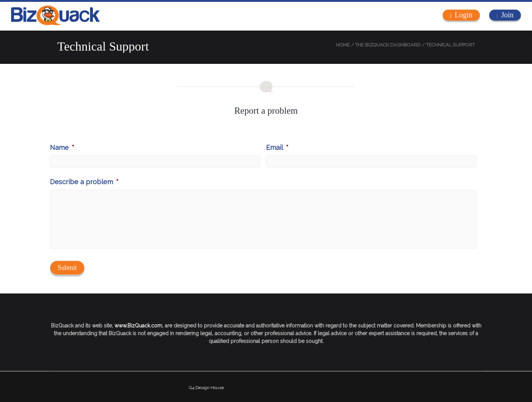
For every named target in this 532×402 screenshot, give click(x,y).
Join (507, 15)
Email (277, 147)
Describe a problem (84, 182)
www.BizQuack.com (138, 326)
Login (464, 15)
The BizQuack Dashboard (388, 45)
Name (62, 147)
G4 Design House (206, 388)
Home (343, 45)
